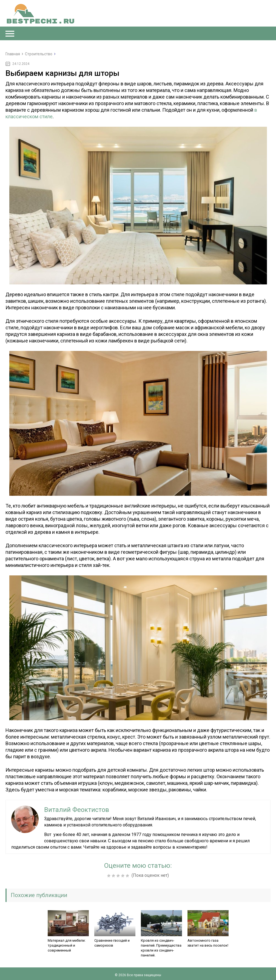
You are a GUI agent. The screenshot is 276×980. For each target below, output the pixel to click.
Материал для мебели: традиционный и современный (67, 945)
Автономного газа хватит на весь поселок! (208, 943)
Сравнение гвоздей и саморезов (112, 943)
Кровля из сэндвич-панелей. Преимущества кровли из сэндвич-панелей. (161, 948)
